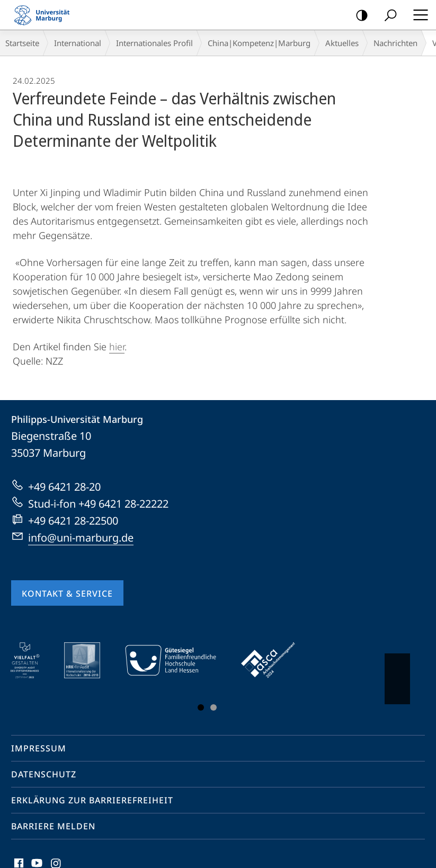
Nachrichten (395, 43)
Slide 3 (213, 707)
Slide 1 (201, 707)
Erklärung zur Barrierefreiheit (92, 800)
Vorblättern (397, 674)
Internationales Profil (154, 43)
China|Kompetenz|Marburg (259, 43)
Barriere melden (53, 826)
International (78, 43)
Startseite (22, 43)
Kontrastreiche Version (358, 16)
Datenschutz (44, 774)
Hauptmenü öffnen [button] (417, 15)
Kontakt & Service (67, 594)
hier (117, 347)
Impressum (39, 748)
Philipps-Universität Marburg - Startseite (45, 15)
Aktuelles (342, 43)
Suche (387, 16)
